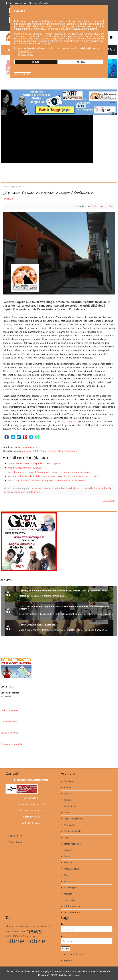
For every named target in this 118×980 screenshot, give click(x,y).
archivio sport (70, 888)
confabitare (72, 451)
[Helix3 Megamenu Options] (111, 37)
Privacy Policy (15, 842)
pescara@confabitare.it (67, 421)
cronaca (67, 794)
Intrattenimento (72, 913)
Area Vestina (70, 825)
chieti (17, 926)
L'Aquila (67, 838)
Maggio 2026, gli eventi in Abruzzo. (26, 468)
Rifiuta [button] (36, 62)
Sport (66, 875)
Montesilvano (70, 806)
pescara (27, 451)
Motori (67, 881)
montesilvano (13, 931)
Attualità (68, 894)
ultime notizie (56, 451)
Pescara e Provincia (28, 447)
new (23, 931)
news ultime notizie (16, 936)
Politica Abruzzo (71, 906)
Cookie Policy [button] (26, 51)
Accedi (65, 949)
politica (67, 800)
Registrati (68, 960)
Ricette (67, 787)
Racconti (68, 850)
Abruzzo (68, 812)
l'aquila (43, 926)
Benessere (69, 781)
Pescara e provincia (73, 819)
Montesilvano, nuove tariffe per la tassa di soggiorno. (35, 463)
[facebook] (7, 3)
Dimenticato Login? (74, 954)
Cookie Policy (15, 836)
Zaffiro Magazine (72, 844)
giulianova (35, 926)
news (45, 451)
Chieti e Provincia (72, 831)
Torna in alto (109, 501)
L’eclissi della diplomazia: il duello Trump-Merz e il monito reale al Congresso (46, 481)
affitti (37, 451)
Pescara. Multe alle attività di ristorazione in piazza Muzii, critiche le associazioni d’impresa (53, 476)
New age (68, 863)
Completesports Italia (12, 744)
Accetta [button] (81, 62)
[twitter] (10, 3)
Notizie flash (70, 900)
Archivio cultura (71, 869)
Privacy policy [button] (26, 55)
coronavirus (25, 926)
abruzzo (10, 926)
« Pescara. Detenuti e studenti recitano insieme (55, 488)
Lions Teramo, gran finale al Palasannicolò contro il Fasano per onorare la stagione (50, 472)
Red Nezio (8, 199)
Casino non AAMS (9, 710)
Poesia (67, 856)
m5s (49, 926)
